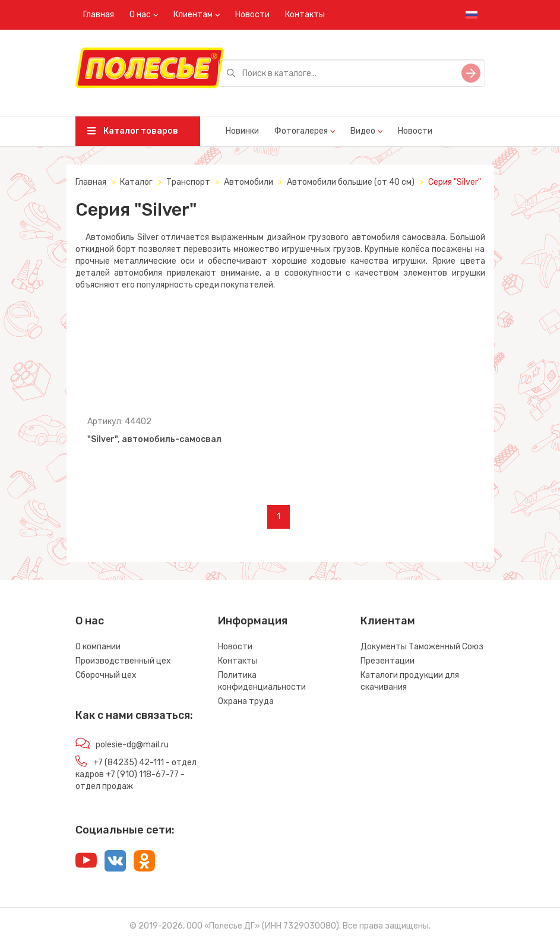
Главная (99, 15)
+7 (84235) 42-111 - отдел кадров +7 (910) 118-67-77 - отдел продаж (136, 774)
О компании (98, 647)
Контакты (305, 15)
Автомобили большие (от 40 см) (351, 182)
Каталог (136, 182)
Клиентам (193, 15)
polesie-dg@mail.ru (132, 745)
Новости (252, 15)
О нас (140, 15)
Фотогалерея (301, 131)
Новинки (242, 131)
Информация (253, 621)
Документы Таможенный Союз (422, 647)
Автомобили (249, 182)
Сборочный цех (106, 675)
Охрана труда (246, 701)
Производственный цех (123, 661)
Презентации (387, 661)
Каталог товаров (133, 131)
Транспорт (188, 182)
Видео (363, 131)
